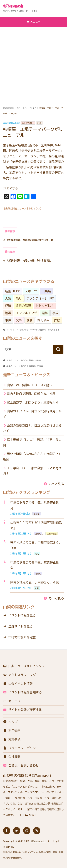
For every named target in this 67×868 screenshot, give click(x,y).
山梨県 (46, 291)
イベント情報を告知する (22, 692)
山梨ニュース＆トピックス (24, 666)
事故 (55, 313)
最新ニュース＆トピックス (27, 375)
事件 (8, 320)
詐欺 (57, 320)
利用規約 (12, 731)
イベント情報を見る (22, 615)
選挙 (45, 313)
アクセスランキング (19, 675)
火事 (19, 320)
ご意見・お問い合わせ (21, 765)
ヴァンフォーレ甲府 (40, 298)
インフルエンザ (26, 313)
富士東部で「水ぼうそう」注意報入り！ (34, 402)
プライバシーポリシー (21, 748)
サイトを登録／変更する (22, 710)
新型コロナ (13, 291)
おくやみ (43, 320)
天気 (8, 298)
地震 (8, 313)
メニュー (33, 22)
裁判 (29, 320)
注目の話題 (23, 306)
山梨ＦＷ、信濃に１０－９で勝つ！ (31, 385)
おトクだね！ (28, 123)
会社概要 (12, 757)
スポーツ (31, 291)
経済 (39, 123)
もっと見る (56, 484)
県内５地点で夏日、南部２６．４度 (31, 394)
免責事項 (12, 739)
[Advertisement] (33, 62)
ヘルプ (10, 722)
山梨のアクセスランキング (27, 492)
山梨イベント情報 (18, 684)
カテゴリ (12, 701)
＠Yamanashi (14, 6)
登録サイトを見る (21, 626)
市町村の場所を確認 (22, 637)
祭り (19, 298)
